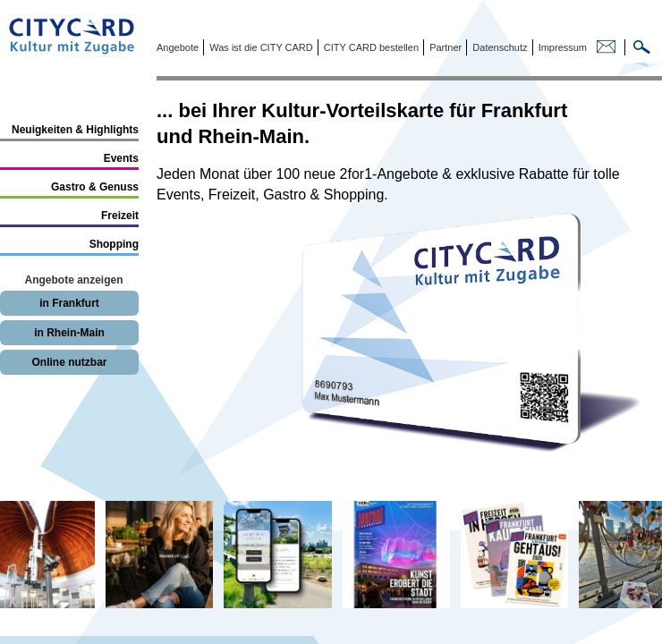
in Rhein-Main (69, 333)
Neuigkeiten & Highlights (75, 130)
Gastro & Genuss (95, 187)
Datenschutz (498, 47)
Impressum (561, 47)
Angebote (178, 47)
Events (121, 158)
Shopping (114, 244)
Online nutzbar (70, 362)
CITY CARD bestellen (370, 47)
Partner (444, 47)
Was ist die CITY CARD (260, 47)
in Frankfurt (69, 303)
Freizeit (120, 216)
